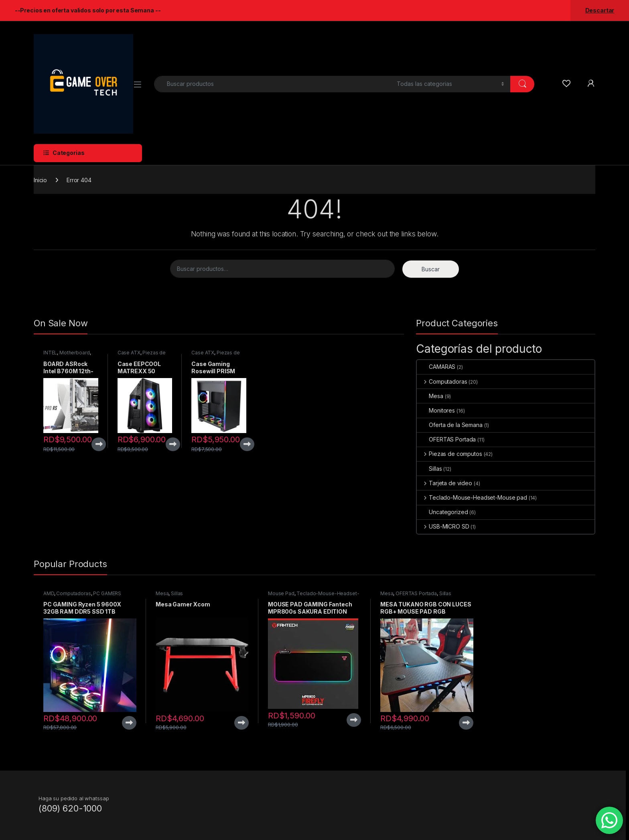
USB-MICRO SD (443, 526)
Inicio (40, 180)
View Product (99, 444)
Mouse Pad (281, 593)
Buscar (431, 269)
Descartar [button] (600, 10)
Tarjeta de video (444, 483)
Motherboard (74, 353)
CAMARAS (436, 367)
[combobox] (273, 84)
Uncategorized (442, 512)
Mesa (430, 396)
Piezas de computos (449, 454)
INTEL (50, 353)
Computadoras (442, 381)
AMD (49, 593)
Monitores (436, 410)
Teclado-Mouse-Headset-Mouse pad (472, 497)
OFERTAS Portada (446, 439)
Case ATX (129, 353)
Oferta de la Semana (449, 425)
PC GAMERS (107, 593)
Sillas (429, 469)
